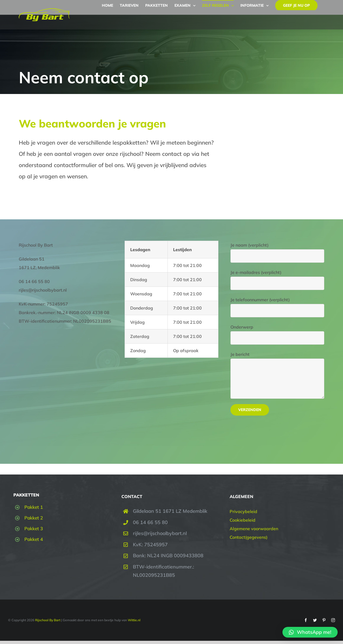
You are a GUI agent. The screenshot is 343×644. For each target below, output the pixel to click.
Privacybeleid (243, 511)
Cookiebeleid (243, 520)
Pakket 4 (34, 539)
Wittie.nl (134, 620)
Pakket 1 (34, 507)
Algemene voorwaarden (254, 529)
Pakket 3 (34, 528)
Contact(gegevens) (249, 537)
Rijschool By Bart (47, 620)
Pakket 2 (34, 518)
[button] (310, 632)
